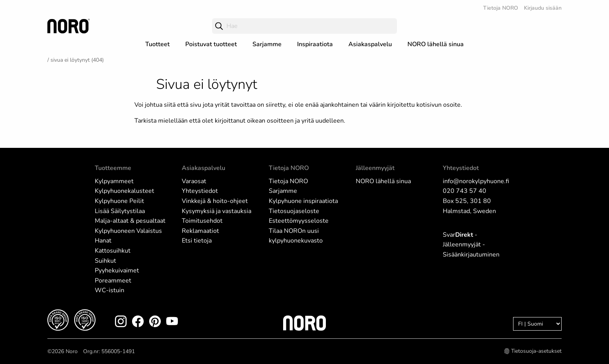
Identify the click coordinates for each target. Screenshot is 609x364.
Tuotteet (157, 44)
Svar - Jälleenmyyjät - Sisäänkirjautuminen (471, 245)
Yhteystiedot (200, 191)
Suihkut (105, 261)
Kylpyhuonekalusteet (124, 191)
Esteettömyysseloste (299, 221)
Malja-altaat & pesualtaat (130, 221)
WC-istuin (110, 290)
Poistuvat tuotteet (211, 44)
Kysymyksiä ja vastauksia (217, 211)
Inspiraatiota (315, 44)
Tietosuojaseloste (294, 211)
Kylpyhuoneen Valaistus (128, 231)
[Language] (537, 324)
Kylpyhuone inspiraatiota (303, 201)
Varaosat (194, 181)
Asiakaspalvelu (370, 44)
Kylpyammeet (114, 181)
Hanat (103, 241)
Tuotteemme (113, 168)
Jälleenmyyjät (375, 168)
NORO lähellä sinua (436, 44)
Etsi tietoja (197, 241)
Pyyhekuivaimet (117, 270)
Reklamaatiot (200, 231)
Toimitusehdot (202, 221)
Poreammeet (113, 281)
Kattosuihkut (113, 251)
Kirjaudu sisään (543, 8)
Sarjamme (267, 44)
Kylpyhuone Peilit (119, 201)
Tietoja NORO (501, 8)
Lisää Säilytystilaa (120, 211)
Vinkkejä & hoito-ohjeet (215, 201)
